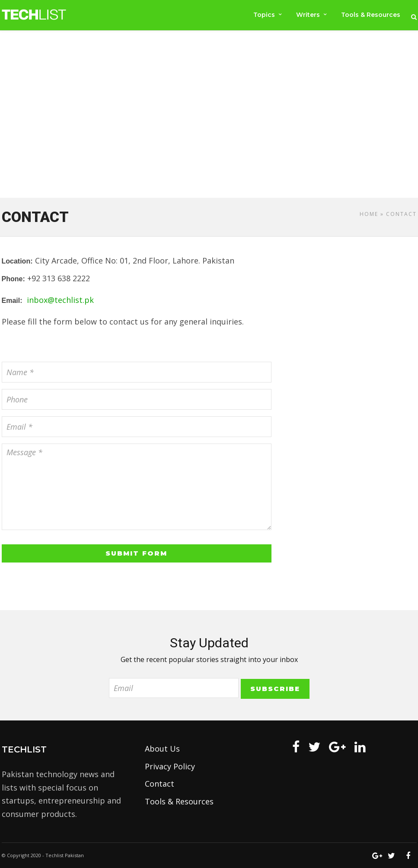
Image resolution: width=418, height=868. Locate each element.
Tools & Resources (371, 15)
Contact (160, 784)
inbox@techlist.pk (60, 300)
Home (369, 214)
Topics (263, 15)
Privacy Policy (170, 766)
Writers (308, 15)
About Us (162, 749)
